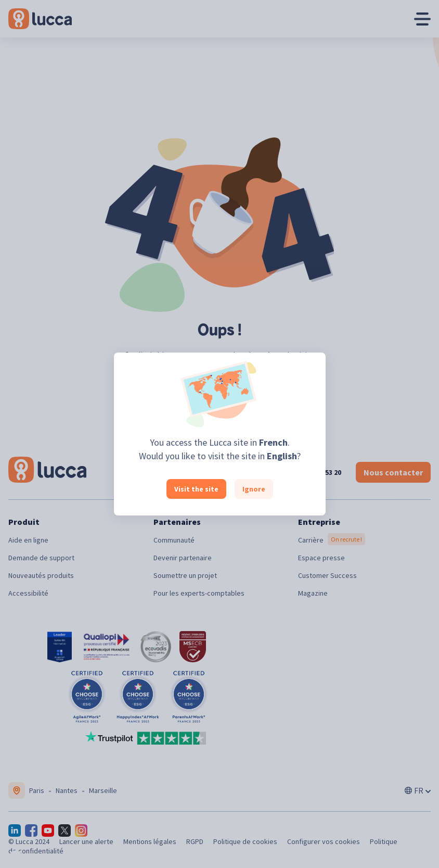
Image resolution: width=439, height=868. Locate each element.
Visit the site (196, 489)
